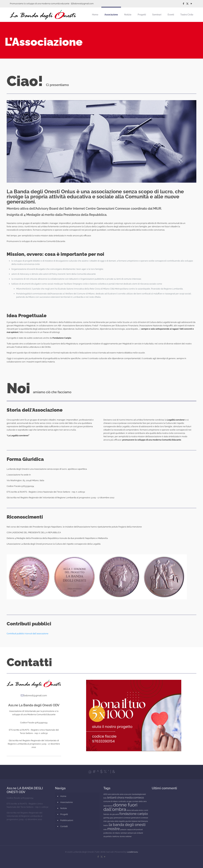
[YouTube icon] (191, 4)
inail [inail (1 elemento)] (139, 821)
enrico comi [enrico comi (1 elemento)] (143, 810)
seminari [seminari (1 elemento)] (124, 833)
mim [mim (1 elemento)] (105, 829)
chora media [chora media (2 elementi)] (125, 798)
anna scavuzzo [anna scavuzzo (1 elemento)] (126, 794)
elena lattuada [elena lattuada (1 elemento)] (132, 810)
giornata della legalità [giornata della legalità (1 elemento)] (116, 821)
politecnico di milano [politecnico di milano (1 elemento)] (112, 833)
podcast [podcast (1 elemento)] (139, 829)
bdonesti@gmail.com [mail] (83, 4)
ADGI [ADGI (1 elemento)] (105, 794)
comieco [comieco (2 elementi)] (138, 798)
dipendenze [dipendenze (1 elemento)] (108, 806)
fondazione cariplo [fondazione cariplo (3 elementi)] (134, 814)
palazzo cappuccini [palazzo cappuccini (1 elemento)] (128, 829)
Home (63, 796)
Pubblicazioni (67, 820)
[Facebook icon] (183, 4)
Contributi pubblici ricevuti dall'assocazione (28, 634)
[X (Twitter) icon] (187, 4)
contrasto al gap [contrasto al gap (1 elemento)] (125, 801)
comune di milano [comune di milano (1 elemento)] (111, 801)
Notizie (64, 808)
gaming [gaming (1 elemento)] (106, 818)
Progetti (64, 814)
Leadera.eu (133, 852)
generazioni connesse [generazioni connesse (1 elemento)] (122, 818)
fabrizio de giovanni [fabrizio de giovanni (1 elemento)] (111, 814)
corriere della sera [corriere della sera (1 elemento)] (139, 801)
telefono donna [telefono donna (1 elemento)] (119, 836)
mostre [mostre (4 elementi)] (114, 829)
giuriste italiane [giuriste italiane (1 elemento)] (131, 821)
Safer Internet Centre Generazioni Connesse (97, 209)
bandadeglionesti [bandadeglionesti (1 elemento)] (139, 794)
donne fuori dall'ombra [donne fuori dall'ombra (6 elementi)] (120, 807)
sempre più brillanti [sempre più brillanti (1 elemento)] (135, 833)
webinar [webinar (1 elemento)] (128, 836)
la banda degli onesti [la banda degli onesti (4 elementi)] (127, 825)
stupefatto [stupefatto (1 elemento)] (108, 836)
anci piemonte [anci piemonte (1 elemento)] (114, 794)
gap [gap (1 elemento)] (111, 818)
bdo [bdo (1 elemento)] (105, 798)
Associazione (67, 802)
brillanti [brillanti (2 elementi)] (112, 798)
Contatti (64, 826)
